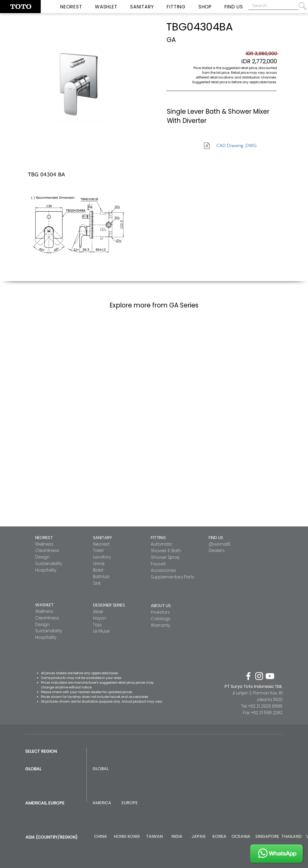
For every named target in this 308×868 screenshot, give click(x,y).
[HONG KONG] (127, 837)
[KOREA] (219, 837)
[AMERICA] (102, 803)
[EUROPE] (129, 803)
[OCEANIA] (241, 837)
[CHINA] (101, 837)
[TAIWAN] (154, 837)
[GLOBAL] (101, 769)
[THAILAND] (292, 837)
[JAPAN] (198, 837)
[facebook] (248, 676)
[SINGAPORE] (267, 837)
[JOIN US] (276, 854)
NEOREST (44, 538)
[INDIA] (177, 837)
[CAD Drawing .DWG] (236, 146)
